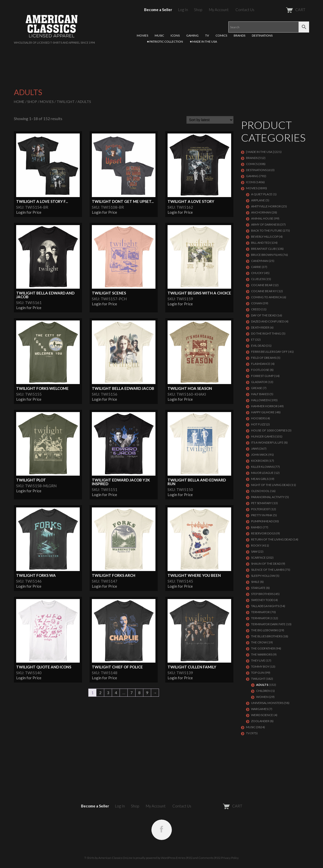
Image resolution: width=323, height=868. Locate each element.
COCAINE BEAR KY (264, 291)
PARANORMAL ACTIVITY (268, 497)
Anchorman (261, 212)
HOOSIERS (258, 418)
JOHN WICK (259, 455)
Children (263, 691)
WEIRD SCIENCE (262, 715)
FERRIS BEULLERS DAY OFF (269, 352)
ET (253, 340)
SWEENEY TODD (262, 600)
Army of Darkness (265, 224)
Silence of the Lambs (268, 570)
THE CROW (259, 642)
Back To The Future (267, 230)
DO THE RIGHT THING (266, 333)
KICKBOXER (260, 461)
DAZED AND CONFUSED (268, 321)
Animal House (262, 218)
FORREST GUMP (262, 376)
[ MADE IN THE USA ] (260, 152)
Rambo (257, 527)
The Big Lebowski (265, 630)
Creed (256, 309)
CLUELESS (258, 279)
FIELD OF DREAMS (264, 358)
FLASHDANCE (261, 364)
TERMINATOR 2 (262, 618)
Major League (262, 473)
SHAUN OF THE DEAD (266, 564)
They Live (258, 660)
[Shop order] (210, 120)
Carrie (256, 267)
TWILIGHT (66, 102)
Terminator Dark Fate (268, 624)
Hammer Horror (264, 406)
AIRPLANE (258, 200)
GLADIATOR (259, 382)
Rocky (256, 545)
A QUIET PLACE (262, 194)
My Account (219, 10)
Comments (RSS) (209, 858)
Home (19, 102)
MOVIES (142, 35)
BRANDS (239, 35)
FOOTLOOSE (260, 370)
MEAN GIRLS (260, 479)
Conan (257, 303)
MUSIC (159, 35)
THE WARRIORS (262, 654)
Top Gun (258, 673)
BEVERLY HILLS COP (265, 237)
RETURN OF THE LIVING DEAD (272, 539)
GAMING (192, 35)
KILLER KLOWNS (262, 467)
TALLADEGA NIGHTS (265, 606)
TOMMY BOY (260, 667)
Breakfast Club (263, 249)
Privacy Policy (230, 858)
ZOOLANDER (260, 721)
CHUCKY (257, 273)
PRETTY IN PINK (262, 515)
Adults (262, 685)
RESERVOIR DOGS (263, 533)
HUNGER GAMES (263, 436)
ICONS (175, 35)
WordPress (168, 858)
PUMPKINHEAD (262, 521)
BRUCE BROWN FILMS (266, 255)
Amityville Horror (266, 206)
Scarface (258, 558)
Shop (198, 10)
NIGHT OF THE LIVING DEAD (271, 485)
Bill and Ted (260, 243)
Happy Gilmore (263, 412)
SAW (254, 551)
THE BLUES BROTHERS (267, 636)
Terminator (260, 612)
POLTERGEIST (261, 509)
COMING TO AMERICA (266, 297)
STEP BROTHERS (262, 594)
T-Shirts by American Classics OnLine (108, 858)
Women (262, 697)
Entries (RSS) (184, 858)
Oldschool (260, 491)
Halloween (260, 400)
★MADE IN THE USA (203, 42)
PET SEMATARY (261, 503)
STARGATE (258, 588)
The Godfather (263, 648)
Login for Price (29, 212)
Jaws (255, 449)
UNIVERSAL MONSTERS (267, 703)
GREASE (257, 388)
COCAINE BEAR (262, 285)
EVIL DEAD (258, 346)
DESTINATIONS (262, 35)
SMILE (255, 582)
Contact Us (245, 10)
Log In (183, 10)
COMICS (221, 35)
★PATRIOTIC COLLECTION (165, 42)
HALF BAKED (260, 394)
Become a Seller (158, 10)
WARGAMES (260, 709)
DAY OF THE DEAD (264, 315)
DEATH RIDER (260, 327)
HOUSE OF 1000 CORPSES (269, 430)
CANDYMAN (260, 261)
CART (283, 10)
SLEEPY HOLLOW (263, 576)
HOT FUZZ (258, 424)
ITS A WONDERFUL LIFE (267, 442)
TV (207, 35)
